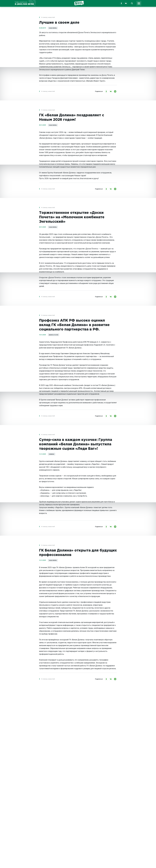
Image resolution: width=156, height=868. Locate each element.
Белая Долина (79, 4)
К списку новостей (48, 20)
